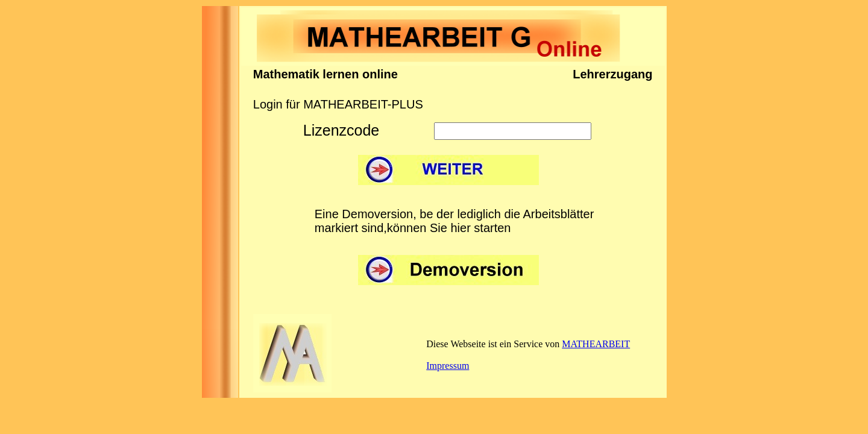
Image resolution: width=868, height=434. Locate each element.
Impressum (448, 366)
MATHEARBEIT (596, 344)
